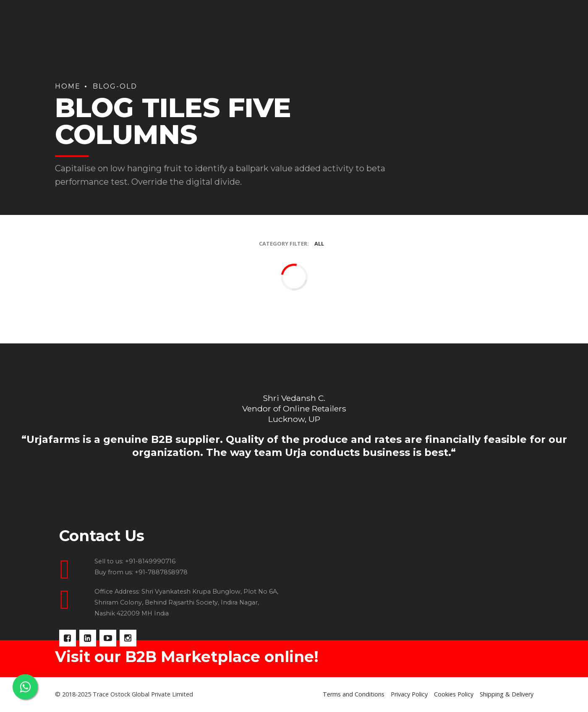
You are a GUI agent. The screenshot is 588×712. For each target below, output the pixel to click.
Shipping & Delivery (507, 694)
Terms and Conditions (354, 694)
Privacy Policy (409, 694)
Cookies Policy (454, 694)
